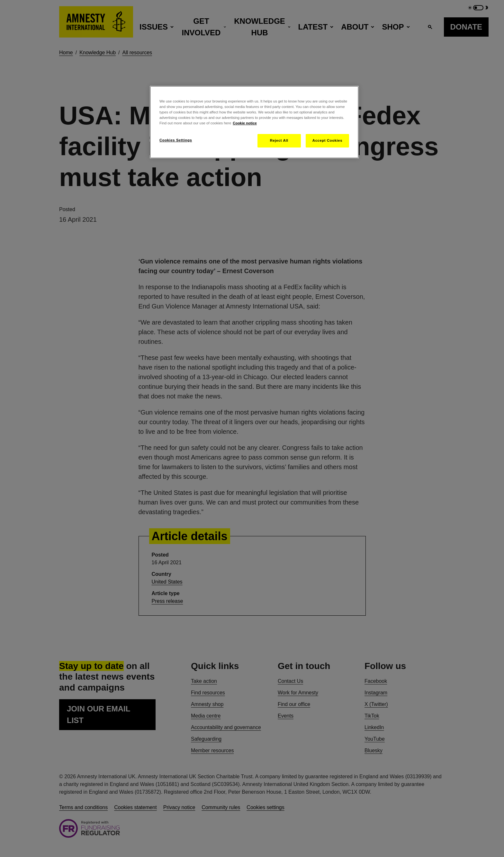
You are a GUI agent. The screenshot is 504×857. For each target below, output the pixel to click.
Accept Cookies (327, 140)
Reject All (279, 140)
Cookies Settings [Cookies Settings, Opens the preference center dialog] (176, 140)
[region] (254, 122)
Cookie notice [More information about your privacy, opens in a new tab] (245, 123)
